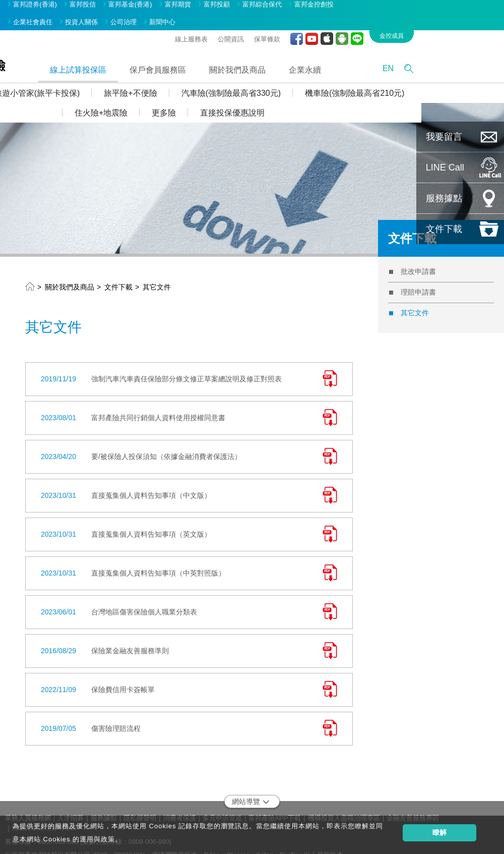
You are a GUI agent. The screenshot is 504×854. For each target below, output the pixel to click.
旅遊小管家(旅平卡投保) (120, 78)
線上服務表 (274, 23)
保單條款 (350, 23)
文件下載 (118, 272)
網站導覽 (251, 787)
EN (471, 53)
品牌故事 (70, 7)
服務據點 (104, 803)
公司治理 (206, 7)
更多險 (246, 98)
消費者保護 (180, 803)
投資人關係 (164, 7)
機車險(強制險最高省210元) (437, 78)
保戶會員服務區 (240, 54)
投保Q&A (36, 78)
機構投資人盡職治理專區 (344, 803)
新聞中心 (245, 7)
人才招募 (71, 803)
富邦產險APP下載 (275, 803)
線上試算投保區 (161, 54)
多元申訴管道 (222, 803)
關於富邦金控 (25, 7)
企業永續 (388, 54)
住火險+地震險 (184, 98)
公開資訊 (313, 23)
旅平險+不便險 (213, 78)
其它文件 (157, 272)
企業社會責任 (115, 7)
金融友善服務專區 (413, 803)
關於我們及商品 (320, 54)
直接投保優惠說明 (315, 98)
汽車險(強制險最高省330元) (314, 78)
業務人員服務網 (28, 803)
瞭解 (439, 832)
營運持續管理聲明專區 (44, 812)
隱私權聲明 (140, 803)
